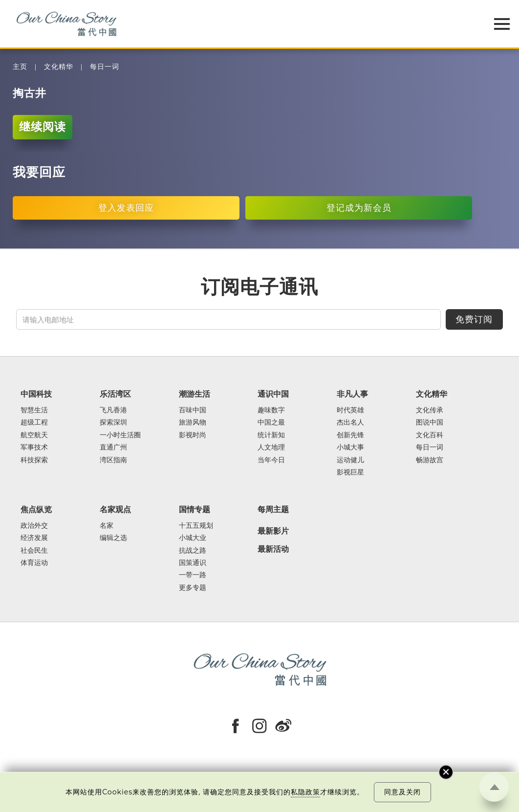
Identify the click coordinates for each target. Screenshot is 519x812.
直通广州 (113, 447)
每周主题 (273, 509)
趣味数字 (271, 410)
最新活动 (273, 549)
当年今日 (271, 460)
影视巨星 (350, 472)
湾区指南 (113, 460)
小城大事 (350, 447)
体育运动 (34, 563)
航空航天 (34, 435)
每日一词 (105, 67)
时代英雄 (350, 410)
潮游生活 (195, 394)
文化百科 (430, 435)
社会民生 (34, 551)
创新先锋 (350, 435)
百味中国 (193, 410)
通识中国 (273, 394)
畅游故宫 (430, 460)
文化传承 (430, 410)
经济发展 (34, 538)
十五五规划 (196, 526)
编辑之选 (113, 538)
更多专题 (193, 588)
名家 (107, 526)
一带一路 (193, 575)
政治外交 (34, 526)
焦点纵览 (36, 509)
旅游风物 (193, 422)
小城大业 (193, 538)
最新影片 (273, 531)
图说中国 (430, 422)
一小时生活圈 (120, 435)
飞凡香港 (113, 410)
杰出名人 (350, 422)
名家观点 (115, 509)
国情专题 (195, 509)
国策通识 (193, 563)
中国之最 (271, 422)
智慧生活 (34, 410)
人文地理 (271, 447)
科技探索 (34, 460)
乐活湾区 (115, 394)
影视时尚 (193, 435)
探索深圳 (113, 422)
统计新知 (271, 435)
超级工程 (34, 422)
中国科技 (36, 394)
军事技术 (34, 447)
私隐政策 (305, 792)
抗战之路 (193, 551)
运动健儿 (350, 460)
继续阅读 (43, 127)
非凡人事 (352, 394)
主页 (20, 67)
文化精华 (59, 67)
